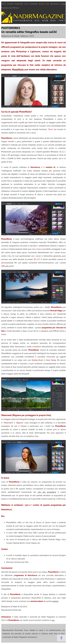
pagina (55, 601)
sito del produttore (47, 492)
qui (53, 620)
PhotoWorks (18, 69)
